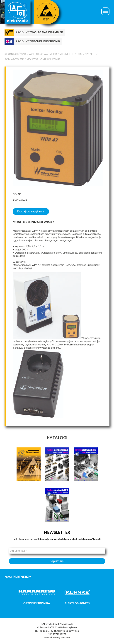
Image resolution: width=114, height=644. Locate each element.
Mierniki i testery (71, 54)
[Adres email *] (57, 551)
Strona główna (15, 54)
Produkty (39, 32)
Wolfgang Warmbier (43, 54)
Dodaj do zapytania (31, 211)
